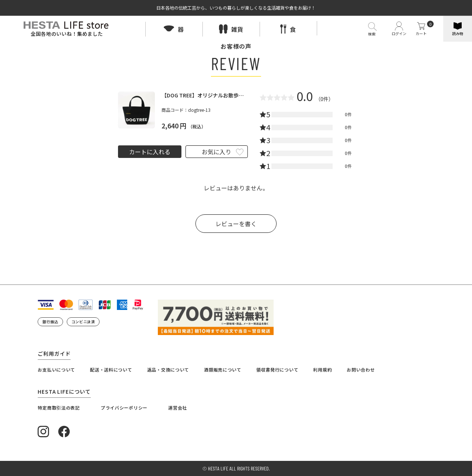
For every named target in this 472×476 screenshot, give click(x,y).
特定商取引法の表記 (59, 408)
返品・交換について (168, 370)
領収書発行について (277, 370)
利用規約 (322, 370)
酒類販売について (223, 370)
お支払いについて (56, 370)
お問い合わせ (361, 370)
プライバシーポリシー (124, 408)
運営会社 (178, 408)
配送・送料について (111, 370)
